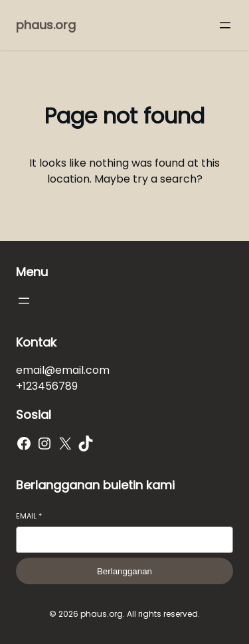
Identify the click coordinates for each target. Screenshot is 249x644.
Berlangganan (124, 571)
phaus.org (46, 25)
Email (29, 516)
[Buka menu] (225, 25)
